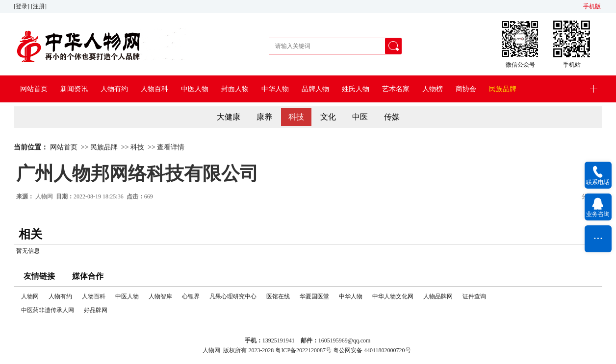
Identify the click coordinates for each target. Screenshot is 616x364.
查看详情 (171, 147)
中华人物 (275, 89)
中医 (360, 117)
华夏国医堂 (314, 296)
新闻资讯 (74, 89)
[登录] (22, 6)
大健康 (229, 117)
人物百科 (154, 89)
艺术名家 (396, 89)
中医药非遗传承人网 (48, 310)
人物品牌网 (438, 296)
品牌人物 (315, 89)
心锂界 (191, 296)
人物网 (44, 196)
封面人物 (235, 89)
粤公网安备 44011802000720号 (372, 350)
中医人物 (195, 89)
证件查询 (474, 296)
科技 (296, 117)
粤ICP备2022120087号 (303, 350)
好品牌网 (96, 310)
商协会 (466, 89)
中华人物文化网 (393, 296)
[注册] (39, 6)
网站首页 (34, 89)
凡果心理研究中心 (233, 296)
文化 (328, 117)
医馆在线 (278, 296)
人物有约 (114, 89)
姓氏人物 (356, 89)
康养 (264, 117)
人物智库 (160, 296)
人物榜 (433, 89)
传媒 (392, 117)
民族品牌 (503, 89)
